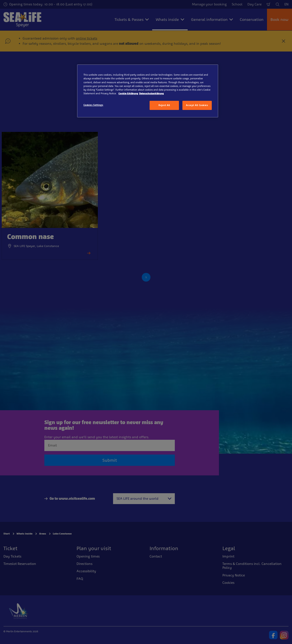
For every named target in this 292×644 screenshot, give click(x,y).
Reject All (164, 105)
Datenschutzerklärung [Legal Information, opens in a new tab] (151, 93)
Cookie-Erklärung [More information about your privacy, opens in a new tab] (128, 93)
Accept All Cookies (197, 105)
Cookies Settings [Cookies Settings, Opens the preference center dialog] (93, 105)
